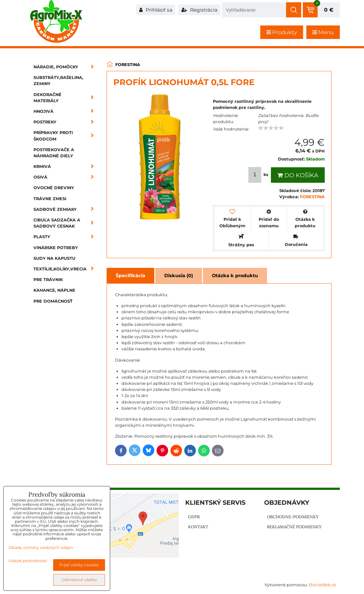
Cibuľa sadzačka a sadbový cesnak (66, 223)
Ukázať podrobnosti (28, 561)
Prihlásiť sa (156, 10)
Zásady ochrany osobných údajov (41, 547)
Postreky (66, 122)
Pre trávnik (48, 280)
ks (259, 175)
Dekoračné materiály (66, 98)
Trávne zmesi (50, 199)
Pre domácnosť (53, 301)
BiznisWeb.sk (323, 585)
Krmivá (66, 166)
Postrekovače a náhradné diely (54, 153)
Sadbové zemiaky (66, 209)
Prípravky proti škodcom (66, 136)
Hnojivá (66, 111)
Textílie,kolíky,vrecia (66, 269)
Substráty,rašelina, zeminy (58, 81)
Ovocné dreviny (54, 188)
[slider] (271, 128)
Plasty (66, 237)
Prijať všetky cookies (79, 565)
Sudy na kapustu (54, 258)
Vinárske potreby (56, 248)
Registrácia (199, 10)
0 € (329, 10)
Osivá (66, 177)
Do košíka (298, 175)
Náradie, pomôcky (66, 67)
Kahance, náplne (54, 290)
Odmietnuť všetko (79, 580)
